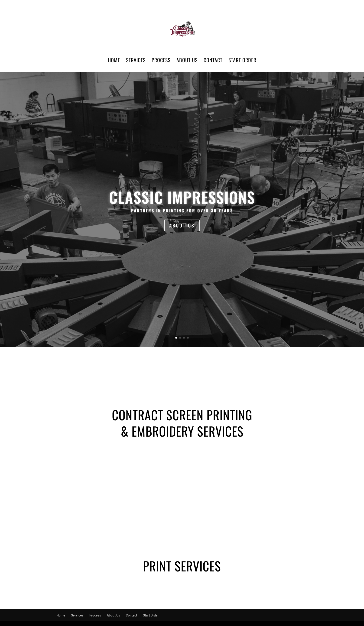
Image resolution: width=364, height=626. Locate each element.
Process (161, 61)
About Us (187, 61)
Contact (213, 61)
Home (114, 61)
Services (136, 61)
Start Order (242, 61)
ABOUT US (182, 225)
